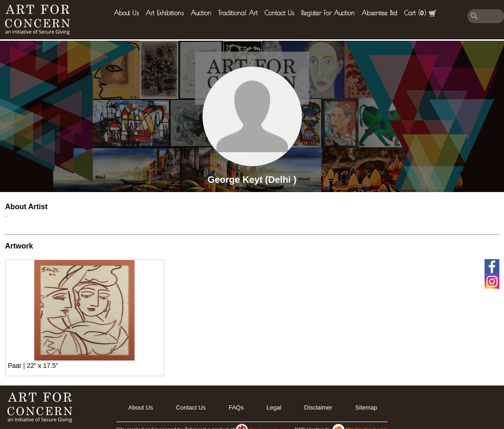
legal (274, 407)
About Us (126, 13)
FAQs (236, 407)
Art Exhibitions (165, 13)
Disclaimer (318, 407)
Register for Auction (328, 13)
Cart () (420, 13)
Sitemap (366, 407)
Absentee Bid (379, 13)
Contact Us (279, 13)
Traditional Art (238, 13)
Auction (201, 13)
